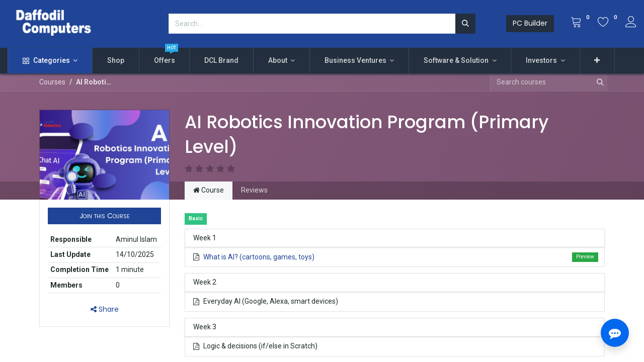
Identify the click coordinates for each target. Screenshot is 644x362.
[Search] (465, 24)
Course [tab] (209, 190)
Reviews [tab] (254, 190)
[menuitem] (116, 61)
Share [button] (105, 309)
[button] (597, 61)
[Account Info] (631, 23)
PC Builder (530, 23)
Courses (52, 82)
